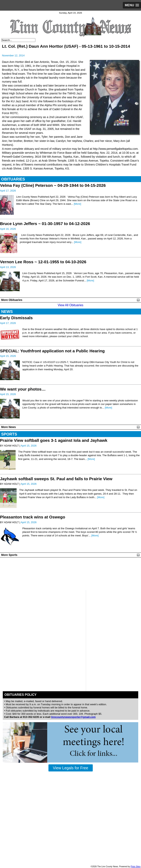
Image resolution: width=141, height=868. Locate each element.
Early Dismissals (16, 318)
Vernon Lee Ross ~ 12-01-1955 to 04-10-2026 (43, 262)
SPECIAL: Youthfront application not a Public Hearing (52, 351)
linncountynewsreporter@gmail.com (73, 717)
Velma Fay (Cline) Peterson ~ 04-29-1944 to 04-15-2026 (53, 185)
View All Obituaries (71, 305)
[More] (77, 204)
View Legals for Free (70, 768)
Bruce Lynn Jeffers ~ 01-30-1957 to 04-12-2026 (45, 224)
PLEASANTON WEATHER (70, 574)
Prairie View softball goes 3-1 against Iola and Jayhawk (54, 440)
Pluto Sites (135, 867)
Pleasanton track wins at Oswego (33, 517)
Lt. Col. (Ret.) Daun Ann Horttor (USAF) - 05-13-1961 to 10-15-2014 (66, 46)
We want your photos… (23, 389)
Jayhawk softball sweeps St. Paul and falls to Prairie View (56, 479)
